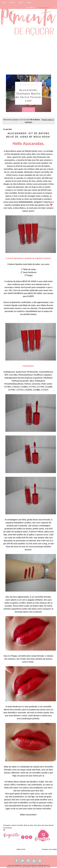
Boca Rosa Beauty (48, 825)
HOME (4, 3)
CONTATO (12, 3)
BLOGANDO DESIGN (30, 867)
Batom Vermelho (18, 825)
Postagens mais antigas (49, 849)
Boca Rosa (37, 825)
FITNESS (29, 3)
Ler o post (28, 110)
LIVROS (21, 3)
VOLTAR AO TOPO (44, 867)
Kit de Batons (8, 828)
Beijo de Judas (29, 825)
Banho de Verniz (28, 85)
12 (43, 835)
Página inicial (21, 849)
